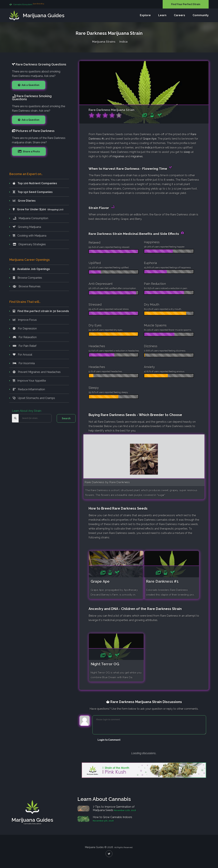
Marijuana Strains (104, 41)
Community (201, 15)
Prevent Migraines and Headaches (37, 372)
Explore (145, 15)
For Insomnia (24, 363)
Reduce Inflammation (29, 389)
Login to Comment (109, 740)
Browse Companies (27, 278)
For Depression (25, 329)
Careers (180, 15)
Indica (123, 41)
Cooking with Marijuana (30, 236)
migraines (118, 156)
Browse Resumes (27, 286)
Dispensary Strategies (29, 244)
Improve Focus (25, 320)
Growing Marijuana (27, 227)
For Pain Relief (25, 346)
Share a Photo (31, 152)
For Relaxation (25, 337)
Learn (162, 15)
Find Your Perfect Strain (186, 4)
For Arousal (22, 355)
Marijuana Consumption (30, 218)
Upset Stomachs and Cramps (34, 398)
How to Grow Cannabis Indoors (112, 817)
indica (149, 148)
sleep (187, 152)
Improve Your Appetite (29, 381)
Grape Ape (150, 139)
